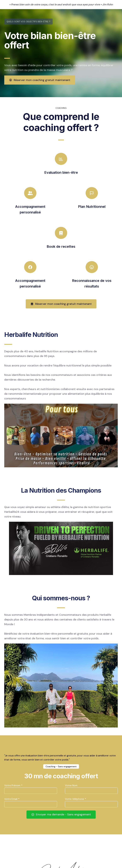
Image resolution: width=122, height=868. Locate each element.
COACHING (61, 108)
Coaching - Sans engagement (61, 766)
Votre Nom (71, 785)
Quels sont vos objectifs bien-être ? (28, 22)
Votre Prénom (13, 785)
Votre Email (12, 799)
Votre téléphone (76, 799)
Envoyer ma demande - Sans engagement (61, 814)
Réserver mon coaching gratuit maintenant (40, 80)
